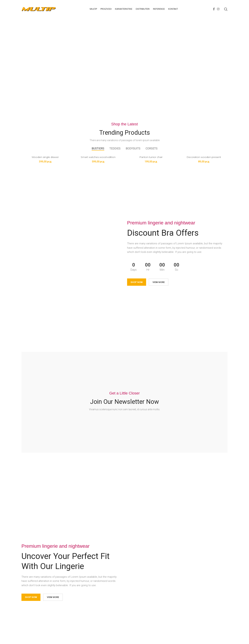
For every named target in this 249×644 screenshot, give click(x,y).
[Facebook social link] (214, 9)
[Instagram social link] (218, 9)
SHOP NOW (137, 282)
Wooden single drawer (45, 157)
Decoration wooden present (204, 157)
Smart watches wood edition (98, 157)
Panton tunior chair (151, 157)
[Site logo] (39, 9)
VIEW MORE (159, 282)
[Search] (226, 9)
